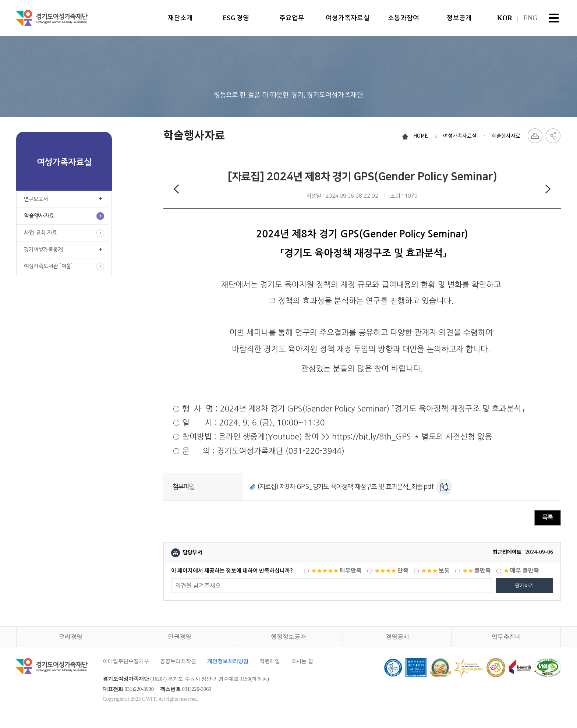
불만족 (477, 571)
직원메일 (270, 661)
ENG (530, 18)
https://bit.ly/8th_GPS (370, 437)
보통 (436, 571)
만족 (392, 571)
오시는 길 (302, 661)
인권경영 (180, 637)
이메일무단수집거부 (126, 661)
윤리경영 (71, 637)
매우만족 (337, 571)
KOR (505, 18)
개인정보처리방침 (228, 661)
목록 (548, 517)
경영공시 (397, 637)
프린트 (535, 136)
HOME (421, 136)
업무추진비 (506, 637)
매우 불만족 (522, 571)
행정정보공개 (288, 637)
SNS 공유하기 (553, 136)
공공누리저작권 (178, 661)
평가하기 (524, 586)
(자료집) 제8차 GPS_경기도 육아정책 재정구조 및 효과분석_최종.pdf (346, 487)
